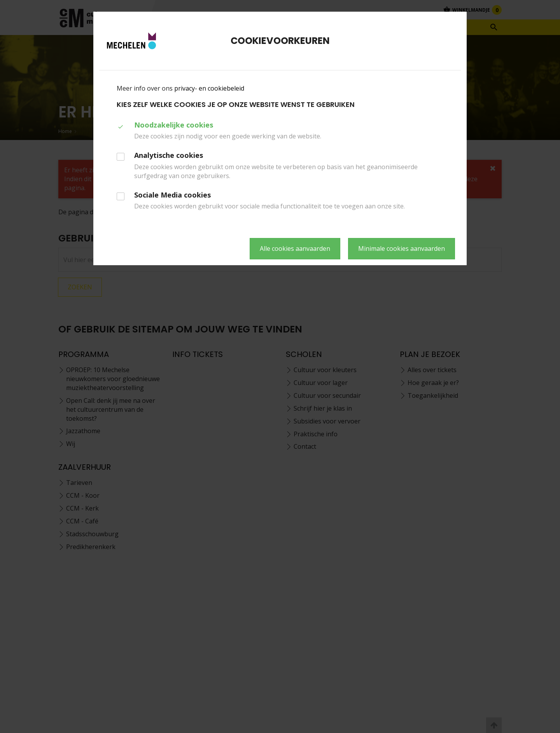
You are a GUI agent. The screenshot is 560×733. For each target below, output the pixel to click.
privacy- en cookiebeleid (209, 88)
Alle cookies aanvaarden (295, 248)
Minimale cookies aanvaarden (402, 248)
